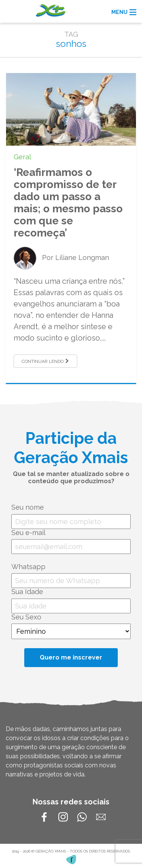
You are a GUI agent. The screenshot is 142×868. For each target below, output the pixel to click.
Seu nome (28, 507)
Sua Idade (27, 592)
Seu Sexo (26, 617)
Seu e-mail (28, 533)
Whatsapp (28, 567)
